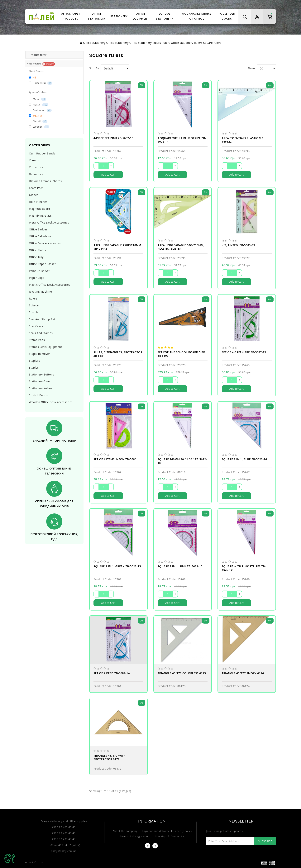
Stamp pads (37, 340)
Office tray (36, 257)
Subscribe (265, 841)
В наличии (41, 83)
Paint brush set (39, 271)
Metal (38, 99)
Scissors (34, 305)
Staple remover (40, 354)
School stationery (165, 16)
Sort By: (94, 68)
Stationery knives (41, 388)
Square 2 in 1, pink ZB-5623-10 (180, 566)
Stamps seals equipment (45, 347)
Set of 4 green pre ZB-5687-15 (244, 352)
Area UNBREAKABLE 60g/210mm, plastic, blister (181, 247)
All (32, 78)
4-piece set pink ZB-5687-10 (113, 138)
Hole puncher (38, 202)
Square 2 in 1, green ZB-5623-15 (117, 566)
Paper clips (37, 278)
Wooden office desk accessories (51, 402)
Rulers (33, 298)
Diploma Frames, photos (45, 181)
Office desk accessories (45, 243)
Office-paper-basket (42, 264)
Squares (49, 64)
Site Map (161, 836)
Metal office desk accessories (49, 222)
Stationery (119, 16)
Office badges (38, 229)
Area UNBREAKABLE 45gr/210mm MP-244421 (117, 247)
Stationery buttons (42, 374)
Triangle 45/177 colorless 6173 (182, 673)
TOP (10, 858)
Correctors (36, 167)
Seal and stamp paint (43, 319)
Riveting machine (40, 292)
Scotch (33, 312)
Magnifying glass (40, 216)
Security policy (183, 831)
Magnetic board (40, 209)
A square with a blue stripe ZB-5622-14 (182, 140)
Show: (252, 68)
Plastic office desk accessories (50, 285)
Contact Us (178, 836)
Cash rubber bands (42, 153)
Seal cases (36, 326)
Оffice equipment (141, 16)
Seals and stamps (41, 333)
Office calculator (40, 236)
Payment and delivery (156, 831)
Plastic (39, 105)
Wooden (39, 127)
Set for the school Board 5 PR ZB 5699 (181, 354)
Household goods (227, 16)
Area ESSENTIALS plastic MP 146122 (242, 140)
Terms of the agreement (135, 836)
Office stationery (97, 16)
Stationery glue (39, 381)
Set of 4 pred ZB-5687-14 (112, 673)
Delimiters (36, 174)
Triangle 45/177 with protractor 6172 (110, 757)
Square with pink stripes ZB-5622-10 (244, 568)
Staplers (34, 361)
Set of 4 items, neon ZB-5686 (115, 459)
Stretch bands (38, 395)
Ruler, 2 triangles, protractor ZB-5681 (118, 354)
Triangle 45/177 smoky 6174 (243, 673)
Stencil (38, 121)
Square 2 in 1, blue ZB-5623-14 (244, 459)
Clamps (34, 160)
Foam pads (36, 188)
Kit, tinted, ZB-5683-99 (238, 245)
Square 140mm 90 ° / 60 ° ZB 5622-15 (182, 461)
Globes (34, 195)
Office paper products (71, 16)
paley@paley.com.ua (64, 851)
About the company (125, 831)
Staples (34, 368)
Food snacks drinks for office (196, 16)
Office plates (37, 250)
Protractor (40, 110)
